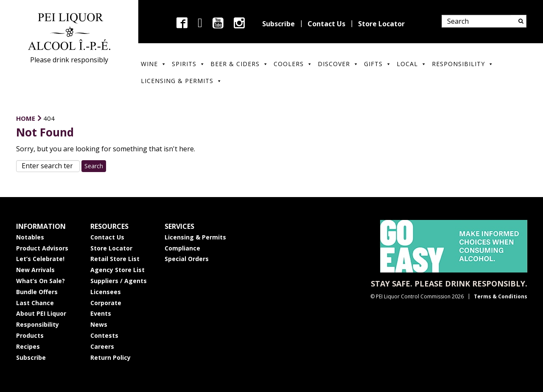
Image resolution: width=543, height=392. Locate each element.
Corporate (106, 303)
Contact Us (326, 24)
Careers (102, 346)
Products (30, 335)
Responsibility (463, 64)
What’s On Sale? (41, 281)
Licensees (106, 292)
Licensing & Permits (182, 81)
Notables (30, 237)
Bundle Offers (37, 292)
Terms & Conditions (501, 296)
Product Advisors (42, 248)
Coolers (293, 64)
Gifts (378, 64)
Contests (104, 335)
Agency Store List (118, 270)
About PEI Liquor (41, 313)
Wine (154, 64)
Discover (338, 64)
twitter (200, 23)
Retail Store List (115, 259)
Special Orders (187, 259)
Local (412, 64)
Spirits (189, 64)
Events (101, 313)
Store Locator (381, 24)
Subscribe (278, 24)
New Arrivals (35, 270)
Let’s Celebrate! (40, 259)
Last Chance (35, 303)
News (99, 324)
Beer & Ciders (239, 64)
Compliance (182, 248)
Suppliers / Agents (119, 281)
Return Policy (111, 357)
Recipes (28, 346)
